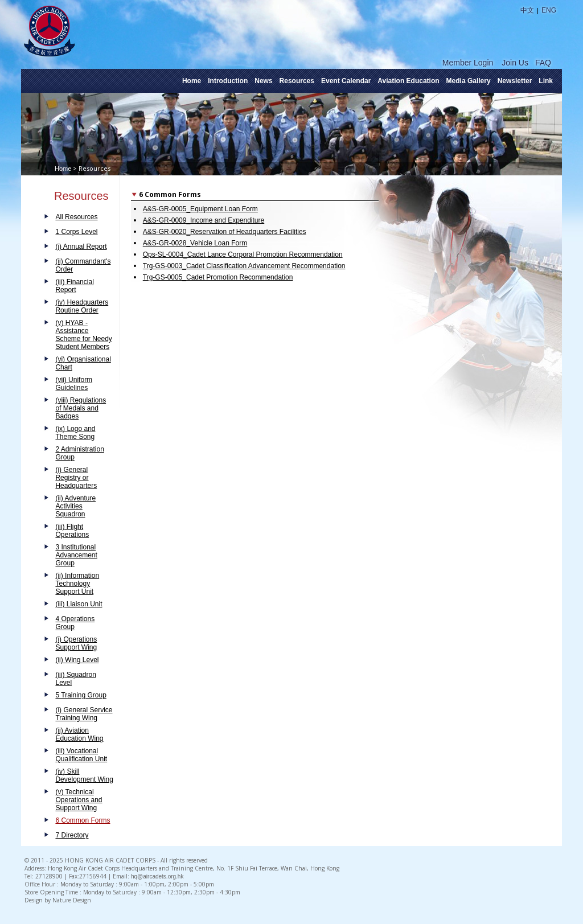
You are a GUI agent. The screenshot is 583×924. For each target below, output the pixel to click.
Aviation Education (408, 81)
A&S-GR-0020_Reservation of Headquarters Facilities (225, 232)
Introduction (228, 81)
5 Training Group (81, 695)
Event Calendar (346, 81)
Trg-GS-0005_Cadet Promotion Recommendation (218, 277)
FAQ (543, 63)
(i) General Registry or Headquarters (76, 478)
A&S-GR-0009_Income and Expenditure (204, 220)
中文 (527, 10)
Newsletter (515, 81)
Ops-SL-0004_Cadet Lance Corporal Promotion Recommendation (243, 254)
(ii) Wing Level (77, 660)
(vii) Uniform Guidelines (74, 384)
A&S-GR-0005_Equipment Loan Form (200, 209)
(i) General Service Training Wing (84, 714)
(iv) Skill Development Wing (84, 775)
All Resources (76, 217)
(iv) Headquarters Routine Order (82, 306)
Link (546, 81)
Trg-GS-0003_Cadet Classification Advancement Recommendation (244, 266)
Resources (297, 81)
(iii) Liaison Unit (79, 604)
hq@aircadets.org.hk (157, 876)
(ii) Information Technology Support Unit (77, 584)
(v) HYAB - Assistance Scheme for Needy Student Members (83, 335)
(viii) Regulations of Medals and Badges (81, 408)
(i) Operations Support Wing (76, 643)
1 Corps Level (76, 232)
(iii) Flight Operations (72, 531)
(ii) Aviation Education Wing (79, 734)
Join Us (515, 63)
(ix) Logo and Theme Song (75, 433)
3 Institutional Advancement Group (76, 555)
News (263, 81)
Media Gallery (469, 81)
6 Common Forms (83, 820)
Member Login (468, 63)
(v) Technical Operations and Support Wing (79, 800)
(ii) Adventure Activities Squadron (75, 506)
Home (192, 81)
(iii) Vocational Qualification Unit (81, 755)
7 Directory (72, 835)
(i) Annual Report (81, 247)
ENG (549, 10)
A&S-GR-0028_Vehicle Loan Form (195, 243)
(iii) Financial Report (74, 286)
